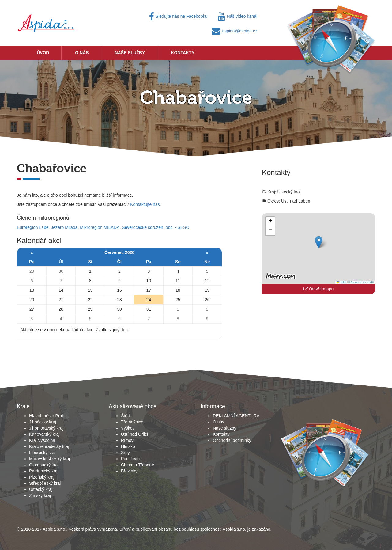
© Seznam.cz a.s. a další (361, 282)
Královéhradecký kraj (49, 446)
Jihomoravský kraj (46, 428)
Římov (127, 440)
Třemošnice (132, 422)
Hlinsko (128, 446)
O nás (82, 53)
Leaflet (341, 282)
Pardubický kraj (44, 471)
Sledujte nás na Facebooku (178, 16)
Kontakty (183, 53)
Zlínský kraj (40, 495)
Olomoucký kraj (44, 465)
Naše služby (130, 53)
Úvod (43, 53)
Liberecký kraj (42, 453)
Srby (125, 453)
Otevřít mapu (319, 289)
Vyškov (128, 428)
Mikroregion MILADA (100, 227)
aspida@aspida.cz (235, 31)
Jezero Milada (64, 227)
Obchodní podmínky (232, 440)
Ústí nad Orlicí (135, 434)
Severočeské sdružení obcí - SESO (156, 227)
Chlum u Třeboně (138, 465)
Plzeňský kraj (42, 477)
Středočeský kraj (45, 483)
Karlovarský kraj (44, 434)
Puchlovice (131, 459)
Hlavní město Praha (48, 416)
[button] (319, 242)
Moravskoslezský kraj (49, 459)
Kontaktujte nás (145, 204)
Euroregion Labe (33, 227)
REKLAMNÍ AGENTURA (236, 416)
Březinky (129, 471)
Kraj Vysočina (42, 440)
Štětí (125, 416)
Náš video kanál (237, 16)
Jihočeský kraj (43, 422)
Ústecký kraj (41, 489)
